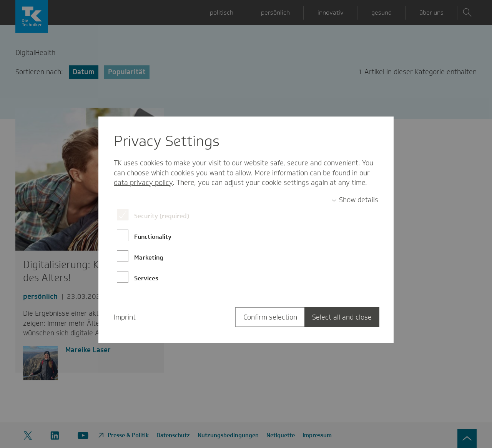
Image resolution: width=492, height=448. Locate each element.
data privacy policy (143, 183)
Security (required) (162, 216)
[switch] (355, 200)
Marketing (149, 257)
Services (146, 278)
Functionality (153, 237)
